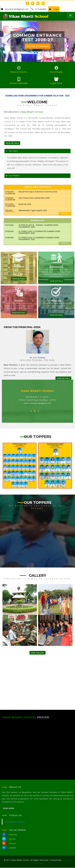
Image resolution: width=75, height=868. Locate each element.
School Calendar (19, 83)
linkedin (9, 848)
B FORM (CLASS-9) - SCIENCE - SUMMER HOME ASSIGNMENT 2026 (38, 226)
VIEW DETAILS (19, 279)
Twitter (9, 840)
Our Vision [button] (13, 151)
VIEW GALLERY (37, 653)
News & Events (19, 72)
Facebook (9, 835)
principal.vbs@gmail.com (17, 9)
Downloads (56, 72)
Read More (9, 809)
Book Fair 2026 (25, 204)
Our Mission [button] (13, 176)
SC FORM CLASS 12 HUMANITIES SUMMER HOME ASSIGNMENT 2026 (39, 232)
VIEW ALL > (66, 214)
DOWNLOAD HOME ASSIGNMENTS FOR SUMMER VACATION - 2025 (37, 96)
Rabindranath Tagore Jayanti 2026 (33, 211)
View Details (12, 143)
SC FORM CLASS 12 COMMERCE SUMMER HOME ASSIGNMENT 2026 (39, 239)
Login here (56, 83)
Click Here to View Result (38, 47)
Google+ (9, 844)
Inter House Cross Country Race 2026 (34, 198)
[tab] (37, 151)
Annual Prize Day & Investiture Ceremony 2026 (38, 192)
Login (51, 9)
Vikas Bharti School (15, 822)
